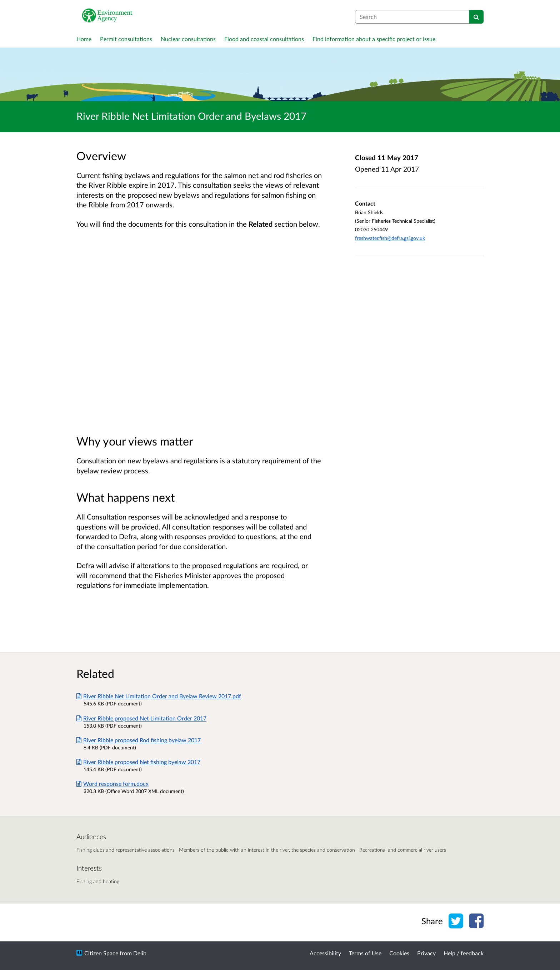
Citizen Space (101, 953)
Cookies (399, 953)
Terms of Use (365, 953)
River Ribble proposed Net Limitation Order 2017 (141, 718)
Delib (140, 953)
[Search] (476, 17)
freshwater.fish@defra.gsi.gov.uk (390, 238)
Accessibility (325, 953)
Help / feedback (464, 953)
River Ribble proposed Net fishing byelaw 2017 (138, 762)
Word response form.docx (112, 784)
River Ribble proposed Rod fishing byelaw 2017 (139, 740)
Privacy (426, 953)
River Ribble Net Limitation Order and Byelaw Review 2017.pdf (159, 696)
